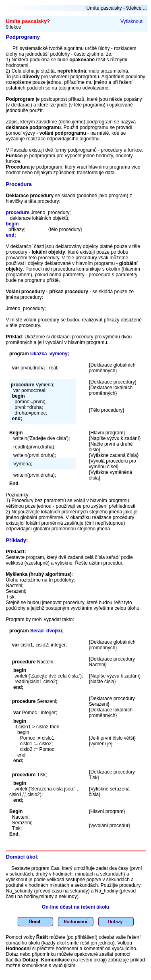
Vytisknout (131, 21)
